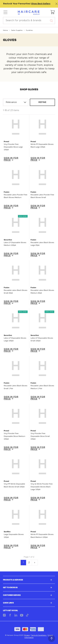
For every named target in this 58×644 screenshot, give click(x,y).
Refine (42, 102)
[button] (53, 12)
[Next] (35, 563)
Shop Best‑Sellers (41, 4)
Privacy (27, 635)
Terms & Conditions (39, 635)
